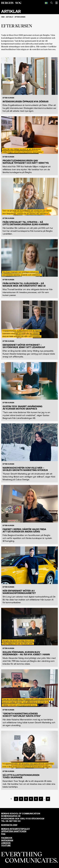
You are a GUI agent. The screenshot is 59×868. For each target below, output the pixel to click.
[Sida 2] (16, 799)
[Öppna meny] (57, 3)
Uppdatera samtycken (14, 831)
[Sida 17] (48, 799)
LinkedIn (6, 843)
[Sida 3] (21, 799)
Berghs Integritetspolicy (15, 829)
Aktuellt (10, 17)
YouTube (6, 845)
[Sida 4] (26, 799)
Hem (3, 17)
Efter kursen (20, 17)
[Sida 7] (41, 799)
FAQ (3, 834)
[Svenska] (46, 3)
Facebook (7, 838)
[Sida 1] (11, 799)
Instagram (7, 840)
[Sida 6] (36, 799)
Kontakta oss (9, 825)
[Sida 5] (31, 799)
